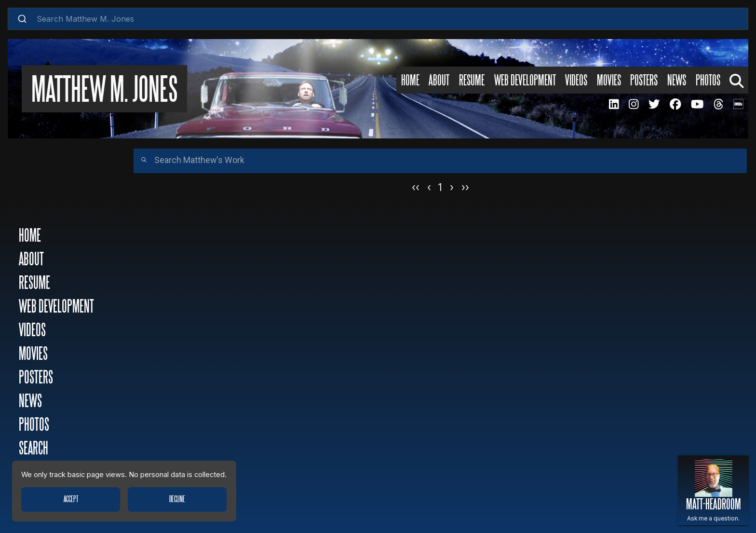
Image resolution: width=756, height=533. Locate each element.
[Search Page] (736, 80)
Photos (34, 425)
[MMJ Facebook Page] (675, 104)
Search (34, 449)
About (31, 260)
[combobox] (378, 19)
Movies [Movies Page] (609, 81)
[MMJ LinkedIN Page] (614, 104)
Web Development (56, 307)
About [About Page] (439, 81)
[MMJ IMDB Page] (738, 104)
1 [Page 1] (440, 187)
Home (30, 236)
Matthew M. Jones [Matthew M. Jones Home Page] (105, 91)
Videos (32, 331)
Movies (33, 354)
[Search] (440, 161)
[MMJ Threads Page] (719, 104)
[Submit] (22, 19)
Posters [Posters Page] (644, 81)
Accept (71, 499)
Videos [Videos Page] (576, 81)
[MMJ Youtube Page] (697, 104)
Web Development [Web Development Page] (525, 81)
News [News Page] (677, 81)
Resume (34, 283)
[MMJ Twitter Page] (654, 104)
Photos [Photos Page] (708, 81)
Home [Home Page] (410, 81)
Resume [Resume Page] (472, 81)
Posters (36, 378)
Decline (177, 499)
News (30, 402)
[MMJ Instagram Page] (634, 104)
